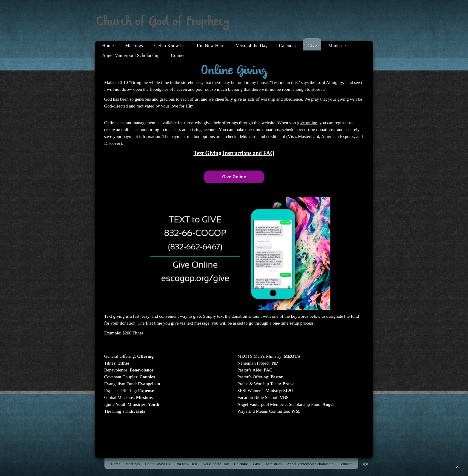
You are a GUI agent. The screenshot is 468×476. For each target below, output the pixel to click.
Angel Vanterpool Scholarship (131, 55)
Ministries (338, 46)
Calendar (288, 46)
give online (307, 123)
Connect (179, 55)
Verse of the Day (252, 46)
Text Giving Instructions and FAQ (234, 153)
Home (108, 46)
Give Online (234, 177)
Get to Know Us (170, 46)
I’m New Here (210, 46)
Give (312, 46)
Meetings (134, 46)
